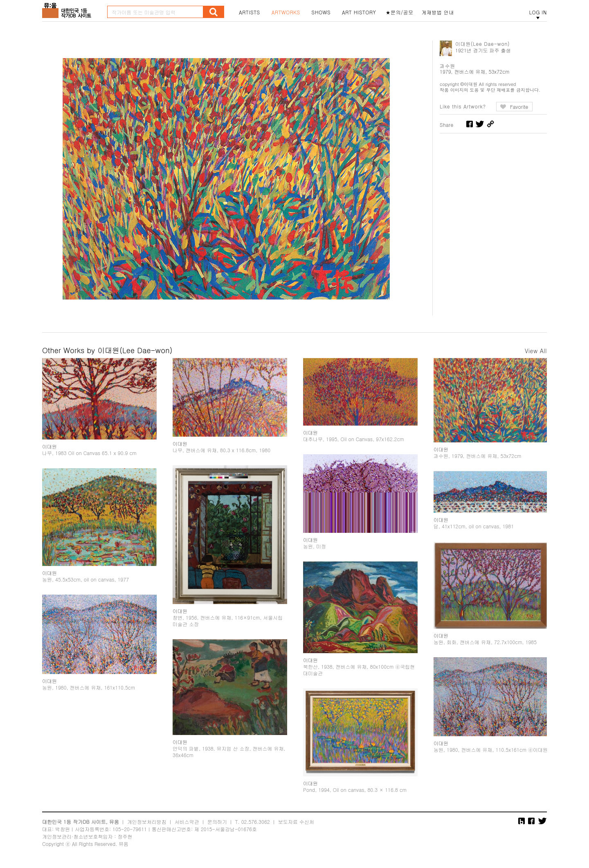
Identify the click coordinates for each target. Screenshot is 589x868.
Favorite (519, 107)
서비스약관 (187, 822)
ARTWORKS (286, 12)
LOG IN (538, 12)
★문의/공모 (400, 12)
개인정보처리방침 (147, 822)
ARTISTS (250, 12)
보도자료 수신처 (296, 822)
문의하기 (217, 822)
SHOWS (321, 12)
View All (536, 351)
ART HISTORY (359, 12)
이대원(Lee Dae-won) (482, 44)
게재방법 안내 (438, 12)
